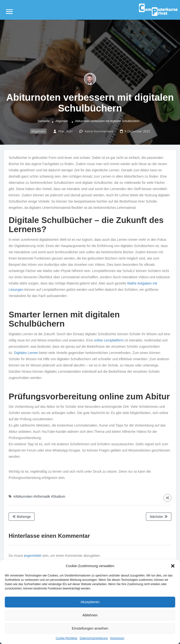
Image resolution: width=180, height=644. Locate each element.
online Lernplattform (109, 340)
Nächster (159, 517)
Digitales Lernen (26, 353)
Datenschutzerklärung (94, 638)
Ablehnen (90, 615)
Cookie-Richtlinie (66, 638)
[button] (173, 566)
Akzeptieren (90, 602)
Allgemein (62, 121)
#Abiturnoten (23, 496)
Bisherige (22, 517)
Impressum (117, 638)
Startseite (44, 121)
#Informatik (42, 496)
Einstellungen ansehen (90, 628)
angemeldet (33, 556)
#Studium (58, 496)
